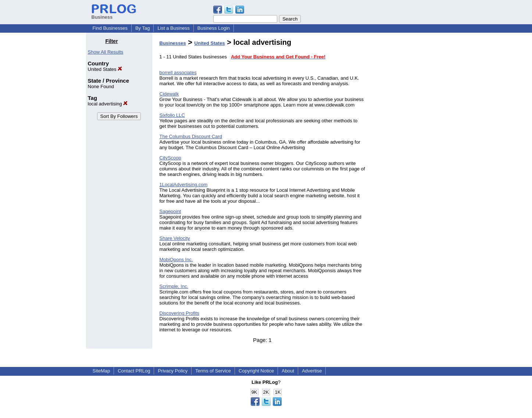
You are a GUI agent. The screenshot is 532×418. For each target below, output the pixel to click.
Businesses (173, 43)
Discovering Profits (179, 313)
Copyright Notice (256, 371)
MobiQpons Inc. (176, 260)
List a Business (173, 28)
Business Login (214, 28)
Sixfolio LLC (172, 115)
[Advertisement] (408, 148)
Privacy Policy (173, 371)
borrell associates (178, 73)
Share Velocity (175, 238)
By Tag (143, 28)
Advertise (312, 371)
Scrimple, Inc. (174, 286)
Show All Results (106, 52)
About (288, 371)
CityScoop (170, 158)
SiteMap (101, 371)
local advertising (108, 104)
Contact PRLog (134, 371)
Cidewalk (169, 94)
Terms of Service (213, 371)
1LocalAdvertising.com (184, 185)
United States (105, 69)
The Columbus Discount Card (191, 136)
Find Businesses (110, 28)
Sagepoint (170, 211)
